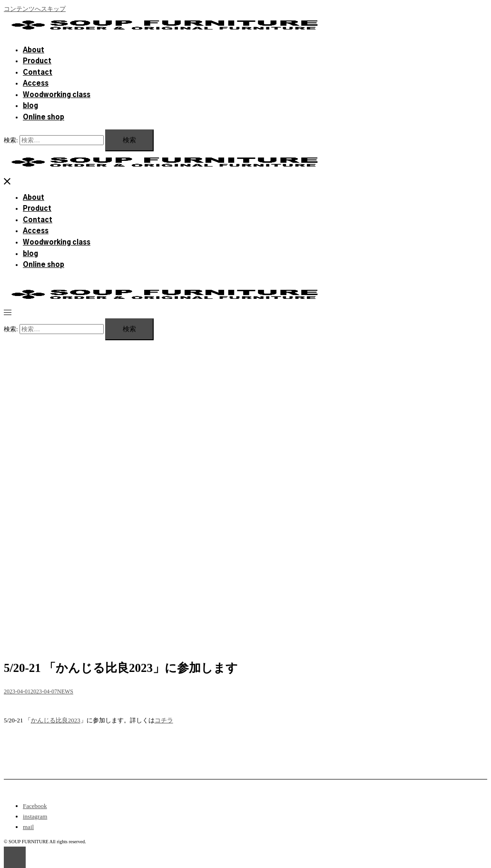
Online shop (44, 118)
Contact (38, 73)
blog (30, 106)
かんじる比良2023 (56, 720)
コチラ (164, 720)
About (34, 50)
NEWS (65, 691)
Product (37, 61)
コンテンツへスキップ (35, 9)
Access (36, 84)
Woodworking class (57, 95)
